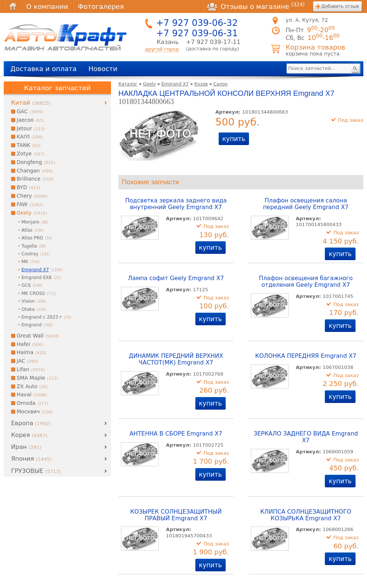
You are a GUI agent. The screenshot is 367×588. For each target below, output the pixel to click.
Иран (26, 447)
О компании (47, 6)
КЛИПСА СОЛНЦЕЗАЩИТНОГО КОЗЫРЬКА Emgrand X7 (306, 515)
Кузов (201, 84)
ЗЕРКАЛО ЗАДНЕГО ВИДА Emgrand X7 (306, 437)
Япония (31, 459)
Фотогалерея (101, 6)
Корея (29, 435)
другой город (162, 49)
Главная (13, 6)
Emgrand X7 (175, 84)
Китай (31, 103)
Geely (150, 84)
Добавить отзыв (340, 6)
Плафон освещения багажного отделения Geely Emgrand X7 (306, 282)
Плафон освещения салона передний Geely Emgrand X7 (306, 204)
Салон (221, 84)
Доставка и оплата (43, 69)
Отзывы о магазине (256, 6)
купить (234, 139)
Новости (103, 69)
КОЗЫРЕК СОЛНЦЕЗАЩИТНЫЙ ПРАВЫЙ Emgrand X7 (176, 515)
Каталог (128, 84)
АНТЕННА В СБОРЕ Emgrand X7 (176, 434)
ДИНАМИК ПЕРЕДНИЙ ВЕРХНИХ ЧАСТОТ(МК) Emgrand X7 (176, 359)
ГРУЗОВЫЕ (36, 471)
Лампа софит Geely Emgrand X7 (176, 278)
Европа (31, 423)
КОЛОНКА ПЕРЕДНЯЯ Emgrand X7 (306, 356)
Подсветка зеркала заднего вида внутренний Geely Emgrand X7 (176, 204)
